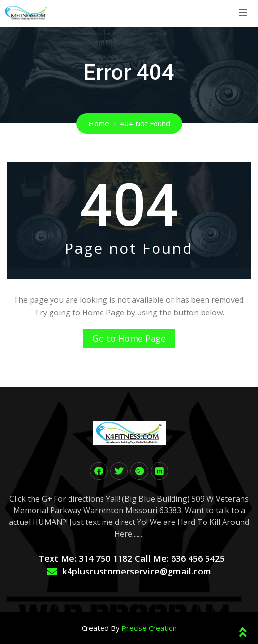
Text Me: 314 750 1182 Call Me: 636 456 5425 (131, 558)
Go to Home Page (129, 338)
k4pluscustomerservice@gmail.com (137, 571)
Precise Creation (149, 628)
